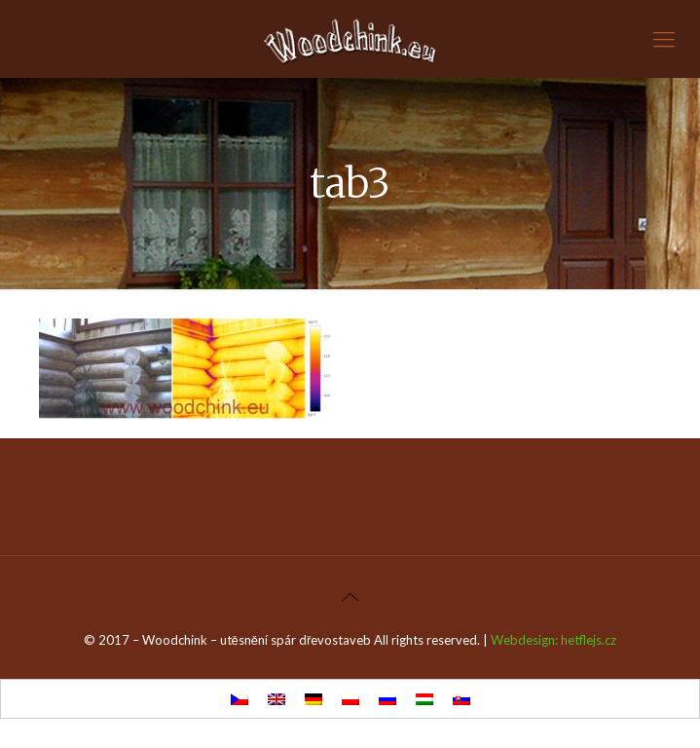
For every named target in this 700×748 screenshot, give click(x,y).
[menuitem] (239, 699)
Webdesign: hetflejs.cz (553, 640)
